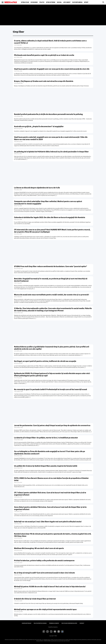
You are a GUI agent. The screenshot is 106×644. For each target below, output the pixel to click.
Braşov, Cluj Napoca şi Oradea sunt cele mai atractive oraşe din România (44, 81)
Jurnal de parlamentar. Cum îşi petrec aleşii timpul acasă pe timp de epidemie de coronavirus (52, 425)
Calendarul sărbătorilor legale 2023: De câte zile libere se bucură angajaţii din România (50, 217)
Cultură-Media (77, 2)
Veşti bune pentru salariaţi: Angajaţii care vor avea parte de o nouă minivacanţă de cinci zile (52, 69)
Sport (86, 2)
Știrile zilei (25, 2)
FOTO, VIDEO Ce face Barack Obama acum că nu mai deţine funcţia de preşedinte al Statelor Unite (51, 479)
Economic (34, 2)
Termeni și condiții (54, 623)
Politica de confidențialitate (69, 623)
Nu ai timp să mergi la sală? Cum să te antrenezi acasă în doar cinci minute (44, 573)
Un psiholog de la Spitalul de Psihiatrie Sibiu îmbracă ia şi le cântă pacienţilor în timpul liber (51, 152)
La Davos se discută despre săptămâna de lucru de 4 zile (37, 188)
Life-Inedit (67, 2)
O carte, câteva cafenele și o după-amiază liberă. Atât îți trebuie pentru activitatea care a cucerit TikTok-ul (50, 42)
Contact (82, 623)
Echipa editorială (27, 623)
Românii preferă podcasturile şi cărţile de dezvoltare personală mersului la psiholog (48, 114)
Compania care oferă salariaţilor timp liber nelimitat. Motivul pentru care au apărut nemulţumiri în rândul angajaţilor (48, 202)
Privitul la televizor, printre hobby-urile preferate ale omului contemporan (44, 561)
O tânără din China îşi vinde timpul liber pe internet (35, 599)
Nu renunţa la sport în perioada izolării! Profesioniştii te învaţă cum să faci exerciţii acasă (51, 389)
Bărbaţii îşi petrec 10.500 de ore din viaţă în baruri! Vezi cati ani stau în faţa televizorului (50, 587)
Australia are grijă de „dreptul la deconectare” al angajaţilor (39, 126)
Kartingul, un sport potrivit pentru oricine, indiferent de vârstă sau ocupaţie (45, 361)
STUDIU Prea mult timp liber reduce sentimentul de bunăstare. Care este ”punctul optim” (51, 266)
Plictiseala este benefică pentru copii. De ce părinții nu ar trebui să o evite (44, 55)
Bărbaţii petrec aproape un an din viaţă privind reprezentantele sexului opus (45, 609)
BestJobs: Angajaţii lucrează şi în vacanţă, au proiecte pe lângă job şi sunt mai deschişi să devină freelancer (51, 280)
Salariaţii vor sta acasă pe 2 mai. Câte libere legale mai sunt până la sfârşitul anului (48, 522)
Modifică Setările (53, 627)
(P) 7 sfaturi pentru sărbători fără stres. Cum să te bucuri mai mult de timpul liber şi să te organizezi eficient (50, 494)
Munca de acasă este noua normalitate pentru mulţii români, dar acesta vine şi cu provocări (52, 295)
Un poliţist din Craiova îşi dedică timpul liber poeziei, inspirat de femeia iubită (46, 466)
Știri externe (51, 2)
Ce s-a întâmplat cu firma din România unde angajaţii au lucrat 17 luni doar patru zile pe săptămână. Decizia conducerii (50, 452)
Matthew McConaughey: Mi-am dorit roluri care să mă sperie (39, 548)
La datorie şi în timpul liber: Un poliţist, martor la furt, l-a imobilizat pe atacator (46, 438)
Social (59, 2)
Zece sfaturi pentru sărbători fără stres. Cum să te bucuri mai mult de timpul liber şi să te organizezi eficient (50, 508)
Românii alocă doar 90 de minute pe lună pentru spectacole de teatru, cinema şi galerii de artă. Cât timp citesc (53, 535)
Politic (42, 2)
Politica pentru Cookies (40, 623)
